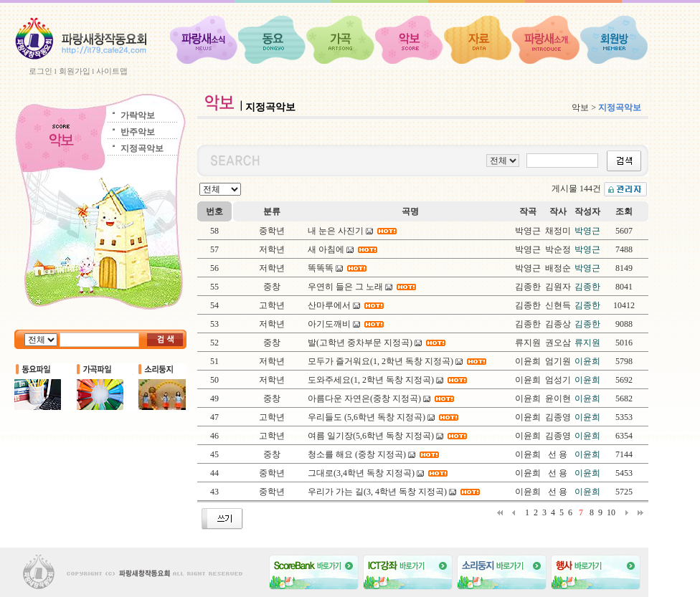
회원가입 (75, 71)
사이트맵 (112, 71)
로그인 (41, 71)
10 (611, 512)
